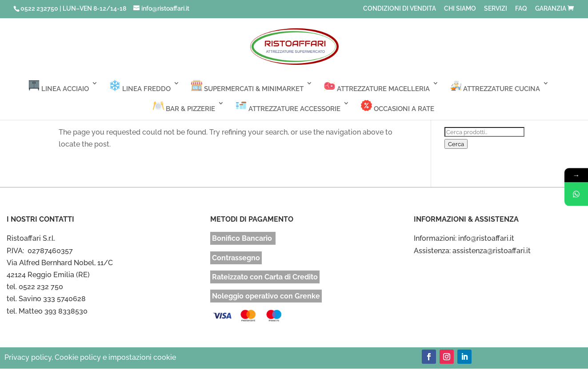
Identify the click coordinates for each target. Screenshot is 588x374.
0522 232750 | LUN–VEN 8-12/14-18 (73, 8)
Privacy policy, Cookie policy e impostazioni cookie (90, 357)
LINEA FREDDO (140, 86)
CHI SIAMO (460, 9)
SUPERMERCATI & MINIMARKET (247, 86)
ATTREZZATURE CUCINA (495, 86)
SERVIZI (496, 9)
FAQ (521, 9)
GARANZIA (551, 9)
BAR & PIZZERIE (184, 106)
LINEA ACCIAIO (59, 86)
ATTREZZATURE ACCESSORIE (288, 106)
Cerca (456, 144)
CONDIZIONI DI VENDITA (400, 9)
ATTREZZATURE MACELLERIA (377, 86)
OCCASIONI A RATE (398, 106)
